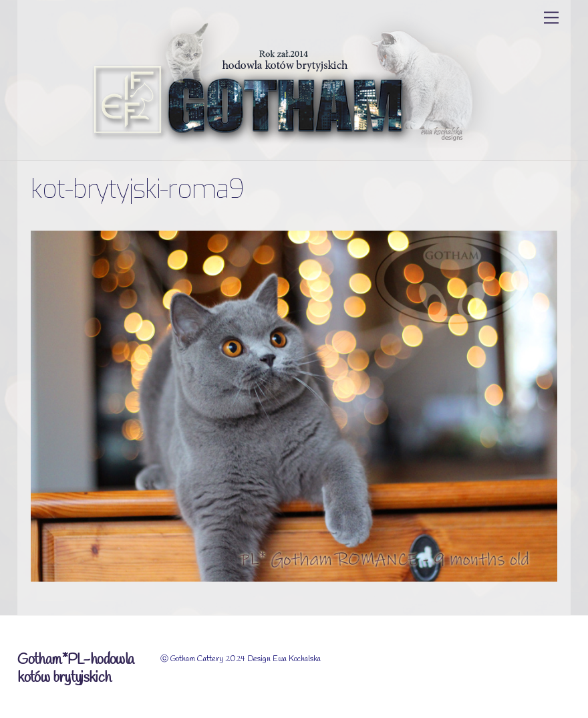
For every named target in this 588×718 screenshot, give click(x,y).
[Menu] (551, 18)
